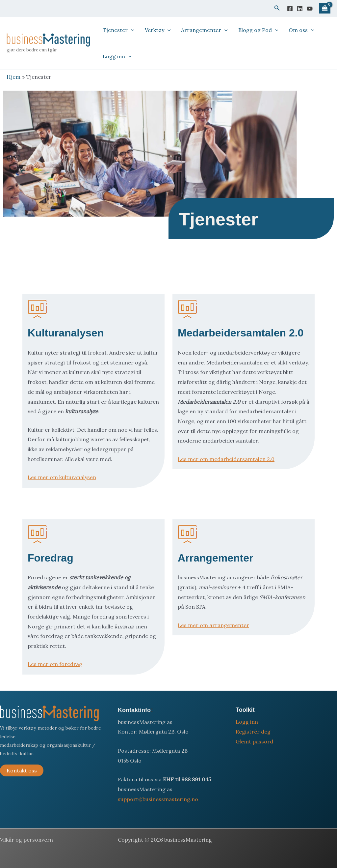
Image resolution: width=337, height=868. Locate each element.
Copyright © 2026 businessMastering (165, 840)
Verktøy (158, 30)
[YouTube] (310, 9)
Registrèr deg (253, 732)
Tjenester (118, 30)
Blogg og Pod (258, 30)
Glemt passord (254, 741)
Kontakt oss (22, 770)
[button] (277, 8)
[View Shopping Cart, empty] (325, 8)
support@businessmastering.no (158, 799)
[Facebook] (290, 9)
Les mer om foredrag (55, 664)
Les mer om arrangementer (213, 625)
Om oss (301, 30)
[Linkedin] (300, 9)
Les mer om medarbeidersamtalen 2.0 (226, 459)
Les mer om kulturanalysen (62, 477)
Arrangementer (204, 30)
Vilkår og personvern (26, 840)
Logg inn (117, 56)
